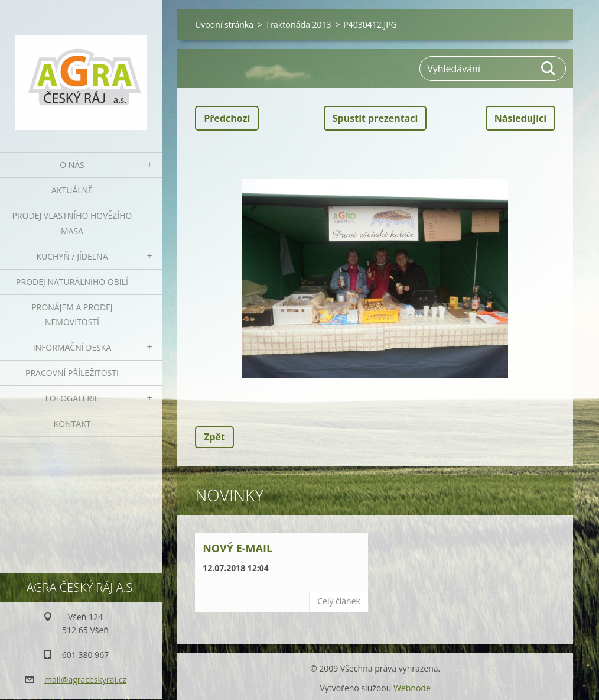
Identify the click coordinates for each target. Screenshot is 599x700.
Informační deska (72, 347)
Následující (520, 118)
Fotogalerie (72, 398)
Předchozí (227, 118)
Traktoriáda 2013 (299, 25)
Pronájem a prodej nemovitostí (72, 315)
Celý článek (339, 601)
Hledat (549, 69)
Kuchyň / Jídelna (72, 256)
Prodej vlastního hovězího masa (72, 223)
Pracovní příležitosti (72, 373)
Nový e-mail (237, 548)
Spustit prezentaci (375, 118)
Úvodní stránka (224, 25)
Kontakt (72, 424)
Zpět (214, 437)
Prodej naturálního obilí (72, 282)
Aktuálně (72, 190)
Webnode (412, 688)
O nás (72, 165)
